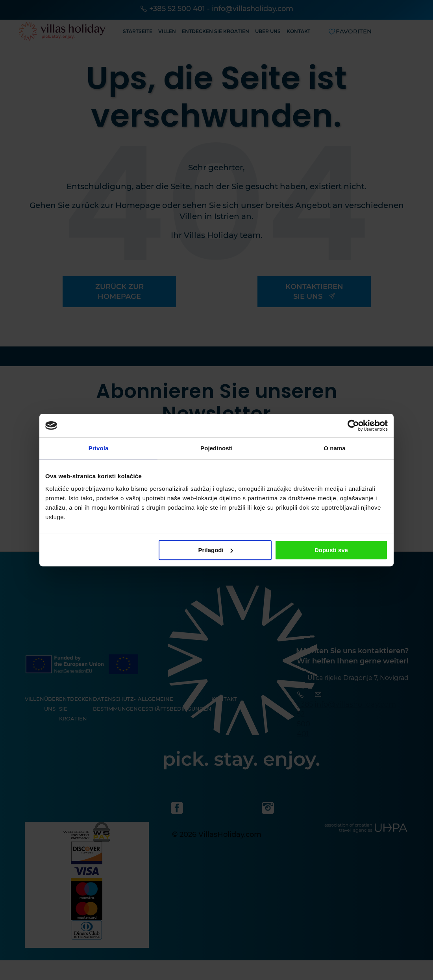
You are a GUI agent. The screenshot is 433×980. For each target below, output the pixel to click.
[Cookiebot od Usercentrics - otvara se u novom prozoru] (353, 426)
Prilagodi (216, 550)
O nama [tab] (335, 448)
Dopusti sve (331, 550)
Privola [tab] (99, 448)
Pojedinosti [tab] (216, 448)
